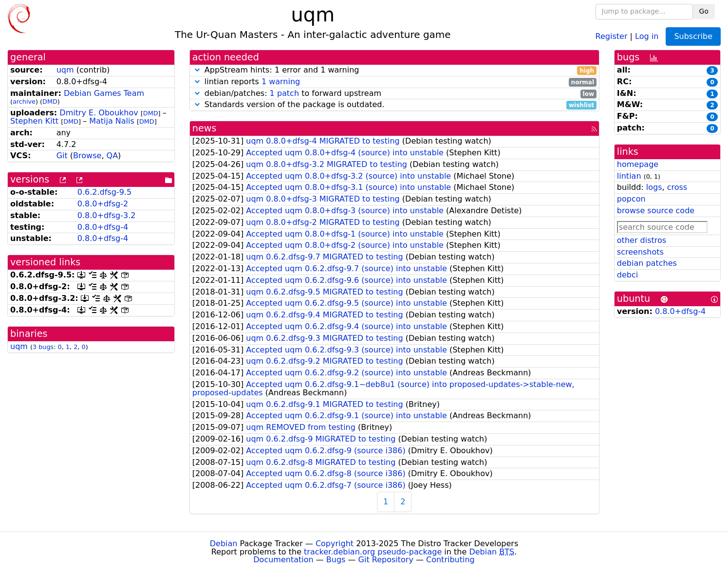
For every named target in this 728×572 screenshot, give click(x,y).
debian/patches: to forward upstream (394, 94)
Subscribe (693, 36)
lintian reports (394, 82)
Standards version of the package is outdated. (394, 105)
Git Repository (386, 560)
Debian (224, 544)
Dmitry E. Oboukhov (99, 113)
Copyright (335, 544)
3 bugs (43, 347)
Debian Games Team (104, 93)
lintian (629, 176)
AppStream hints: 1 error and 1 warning (394, 70)
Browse (87, 156)
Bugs (336, 560)
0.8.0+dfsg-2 (103, 204)
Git (62, 156)
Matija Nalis (112, 121)
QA (112, 156)
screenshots (640, 252)
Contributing (450, 560)
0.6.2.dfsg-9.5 (104, 192)
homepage (638, 164)
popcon (631, 199)
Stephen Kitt (34, 121)
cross (677, 187)
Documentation (283, 560)
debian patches (647, 263)
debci (627, 275)
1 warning (281, 82)
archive (24, 101)
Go (704, 11)
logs (654, 187)
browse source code (656, 211)
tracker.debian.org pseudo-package (373, 552)
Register (612, 36)
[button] (197, 70)
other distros (642, 240)
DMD (50, 101)
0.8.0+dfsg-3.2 (107, 215)
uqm (65, 70)
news (205, 128)
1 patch (284, 93)
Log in (647, 36)
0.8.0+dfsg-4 (103, 227)
